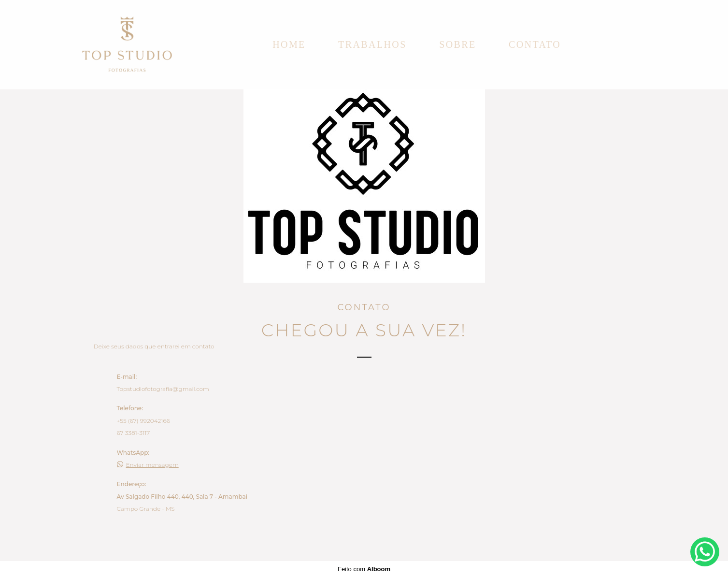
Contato (535, 44)
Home (289, 44)
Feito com (364, 569)
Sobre (457, 44)
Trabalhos (372, 44)
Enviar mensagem (152, 465)
